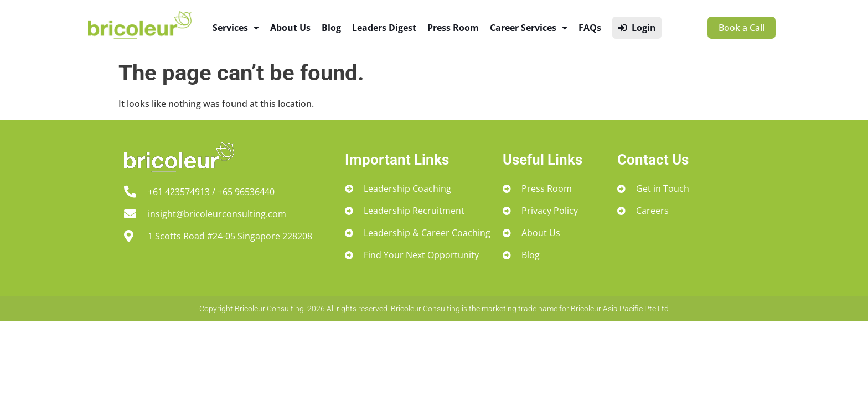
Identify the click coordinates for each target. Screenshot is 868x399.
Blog (331, 28)
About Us (290, 28)
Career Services (529, 28)
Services (236, 28)
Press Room (453, 28)
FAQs (590, 28)
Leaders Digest (384, 28)
